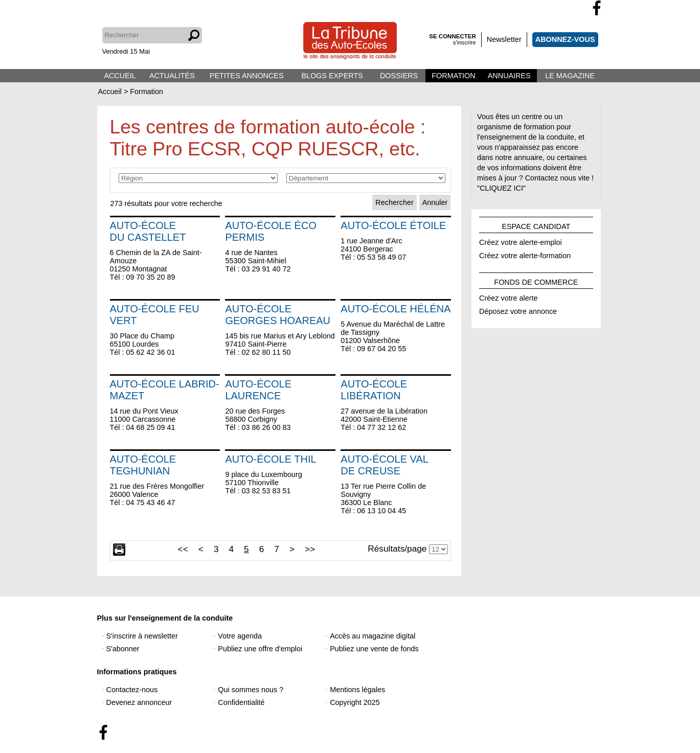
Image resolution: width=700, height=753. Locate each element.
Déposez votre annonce (518, 310)
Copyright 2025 (355, 702)
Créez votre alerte (508, 296)
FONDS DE (536, 281)
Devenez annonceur (139, 702)
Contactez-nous (132, 690)
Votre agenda (240, 636)
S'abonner (123, 649)
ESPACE (536, 225)
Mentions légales (357, 690)
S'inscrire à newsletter (142, 636)
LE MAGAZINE (570, 76)
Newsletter (504, 39)
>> (310, 549)
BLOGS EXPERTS (332, 76)
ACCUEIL (120, 76)
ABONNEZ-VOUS (565, 39)
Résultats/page (397, 549)
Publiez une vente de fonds (374, 649)
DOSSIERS (399, 76)
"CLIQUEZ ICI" (501, 188)
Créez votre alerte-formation (525, 254)
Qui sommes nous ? (251, 690)
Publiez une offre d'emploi (260, 649)
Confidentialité (241, 702)
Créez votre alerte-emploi (521, 241)
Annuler (435, 202)
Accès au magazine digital (372, 636)
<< (183, 549)
